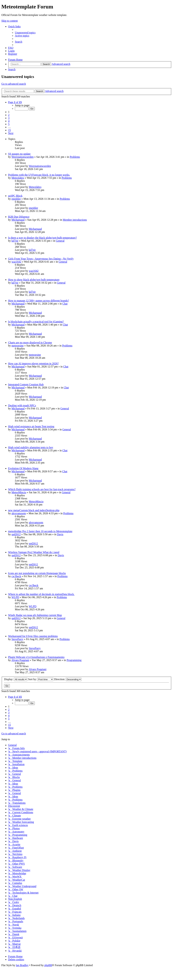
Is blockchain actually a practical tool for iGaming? (36, 322)
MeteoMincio (19, 492)
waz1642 (16, 262)
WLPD (15, 597)
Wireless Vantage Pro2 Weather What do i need (34, 552)
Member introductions (75, 220)
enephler (16, 199)
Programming (74, 660)
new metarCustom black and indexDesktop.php (34, 510)
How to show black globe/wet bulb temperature (34, 280)
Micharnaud (18, 220)
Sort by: (41, 679)
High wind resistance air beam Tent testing (31, 426)
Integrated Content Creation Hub (26, 384)
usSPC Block (15, 196)
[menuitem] (25, 33)
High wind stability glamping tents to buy (31, 447)
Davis (60, 534)
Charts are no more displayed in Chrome (30, 343)
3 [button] (9, 118)
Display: (16, 679)
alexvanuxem (19, 513)
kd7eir (15, 241)
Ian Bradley (22, 965)
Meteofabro (18, 178)
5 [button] (9, 124)
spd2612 (16, 534)
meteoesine (18, 346)
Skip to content (10, 21)
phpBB (48, 965)
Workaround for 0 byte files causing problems (33, 636)
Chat (65, 304)
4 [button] (9, 121)
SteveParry (17, 639)
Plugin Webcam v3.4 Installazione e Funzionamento (36, 657)
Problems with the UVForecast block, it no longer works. (39, 175)
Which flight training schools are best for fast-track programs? (42, 489)
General (60, 241)
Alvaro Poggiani (20, 660)
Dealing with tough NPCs (22, 405)
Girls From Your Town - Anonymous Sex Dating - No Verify (41, 259)
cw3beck (16, 576)
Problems (75, 157)
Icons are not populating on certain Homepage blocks (37, 573)
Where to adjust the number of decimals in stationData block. (41, 594)
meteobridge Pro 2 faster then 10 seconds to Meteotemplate (40, 531)
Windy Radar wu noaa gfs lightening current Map (35, 615)
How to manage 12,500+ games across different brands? (39, 301)
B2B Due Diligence (19, 217)
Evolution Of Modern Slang (23, 468)
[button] (15, 102)
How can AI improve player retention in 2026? (33, 364)
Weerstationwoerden (23, 157)
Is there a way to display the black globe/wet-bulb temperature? (42, 238)
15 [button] (9, 130)
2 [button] (9, 115)
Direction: (68, 679)
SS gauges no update (19, 154)
